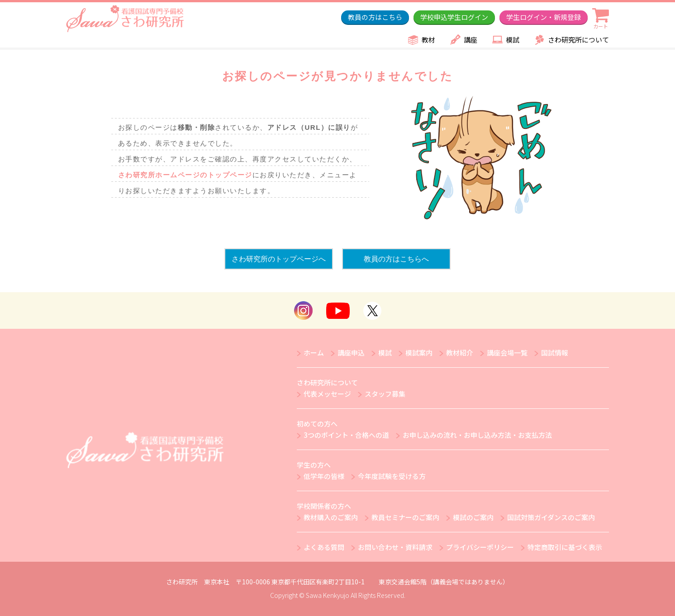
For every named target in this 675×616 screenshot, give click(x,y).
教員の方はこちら (375, 17)
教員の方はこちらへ (396, 259)
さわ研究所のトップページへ (279, 259)
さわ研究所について (578, 40)
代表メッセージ (327, 394)
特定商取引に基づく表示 (565, 547)
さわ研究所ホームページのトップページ (185, 175)
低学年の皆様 (324, 476)
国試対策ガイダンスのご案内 (551, 517)
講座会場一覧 (507, 353)
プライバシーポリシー (480, 547)
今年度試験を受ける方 (392, 476)
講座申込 (351, 353)
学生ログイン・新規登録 (544, 17)
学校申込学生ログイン (454, 17)
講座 (471, 40)
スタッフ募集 (385, 394)
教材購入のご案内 (331, 517)
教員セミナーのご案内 (405, 517)
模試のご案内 (473, 517)
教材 (428, 40)
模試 (513, 40)
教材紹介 (460, 353)
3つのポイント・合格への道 (346, 435)
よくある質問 (324, 547)
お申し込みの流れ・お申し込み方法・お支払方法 (477, 435)
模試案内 (419, 353)
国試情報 (555, 353)
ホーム (314, 353)
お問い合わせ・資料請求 (395, 547)
